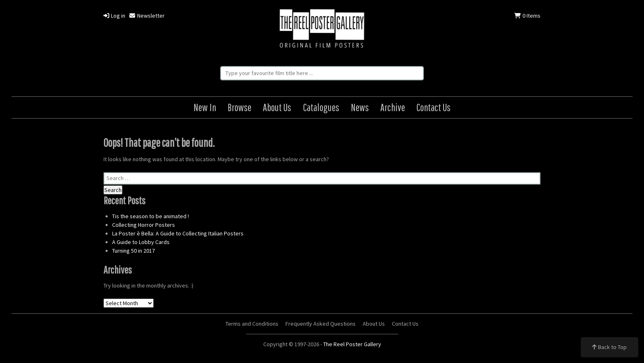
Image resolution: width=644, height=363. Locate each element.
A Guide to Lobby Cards (141, 242)
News (360, 107)
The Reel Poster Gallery (322, 29)
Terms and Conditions (252, 324)
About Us (277, 107)
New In (205, 107)
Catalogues (321, 107)
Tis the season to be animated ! (151, 216)
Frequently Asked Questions (321, 324)
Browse (239, 107)
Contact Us (434, 107)
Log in (114, 16)
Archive (393, 107)
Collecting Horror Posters (144, 225)
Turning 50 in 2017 (133, 251)
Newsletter (147, 16)
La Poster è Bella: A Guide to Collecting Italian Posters (178, 233)
